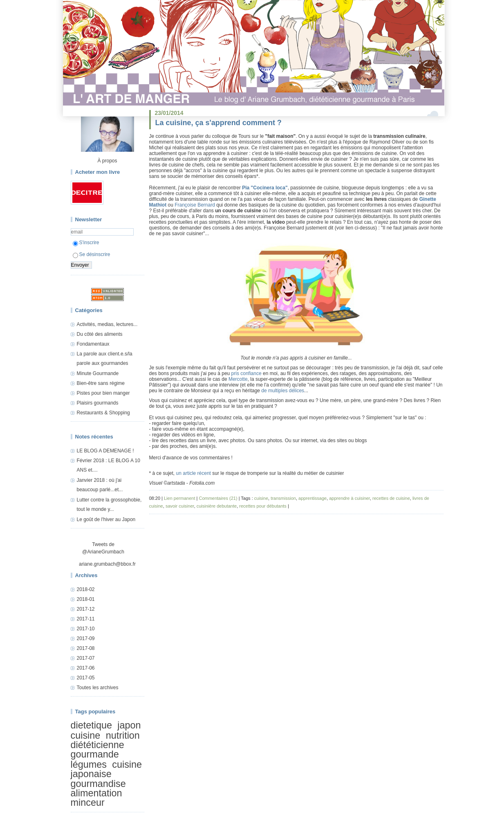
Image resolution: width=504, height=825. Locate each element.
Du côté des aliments (100, 334)
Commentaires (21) (218, 498)
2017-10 (86, 629)
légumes (89, 764)
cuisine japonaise (106, 769)
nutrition (123, 735)
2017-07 (86, 658)
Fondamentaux (93, 344)
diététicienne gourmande (97, 750)
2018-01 (86, 599)
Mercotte (238, 379)
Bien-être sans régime (101, 383)
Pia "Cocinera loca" (265, 188)
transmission (283, 498)
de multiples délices (283, 391)
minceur (88, 803)
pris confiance (246, 373)
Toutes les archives (98, 688)
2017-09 (86, 638)
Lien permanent (179, 498)
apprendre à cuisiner (349, 498)
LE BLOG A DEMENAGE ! (105, 451)
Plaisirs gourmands (98, 403)
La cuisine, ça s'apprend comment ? (218, 123)
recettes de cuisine (391, 498)
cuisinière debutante (217, 506)
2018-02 (86, 589)
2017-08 (86, 648)
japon (129, 725)
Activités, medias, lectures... (107, 324)
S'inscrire (86, 243)
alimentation (96, 793)
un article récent (194, 473)
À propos (107, 161)
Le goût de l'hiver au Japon (106, 519)
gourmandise (98, 784)
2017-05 (86, 678)
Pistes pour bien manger (103, 393)
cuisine (86, 735)
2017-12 (86, 609)
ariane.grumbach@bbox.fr (107, 564)
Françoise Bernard (195, 205)
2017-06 (86, 668)
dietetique (91, 725)
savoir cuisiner (180, 506)
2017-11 (86, 619)
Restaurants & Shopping (103, 413)
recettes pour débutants (263, 506)
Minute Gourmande (98, 373)
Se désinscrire (92, 254)
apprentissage (312, 498)
